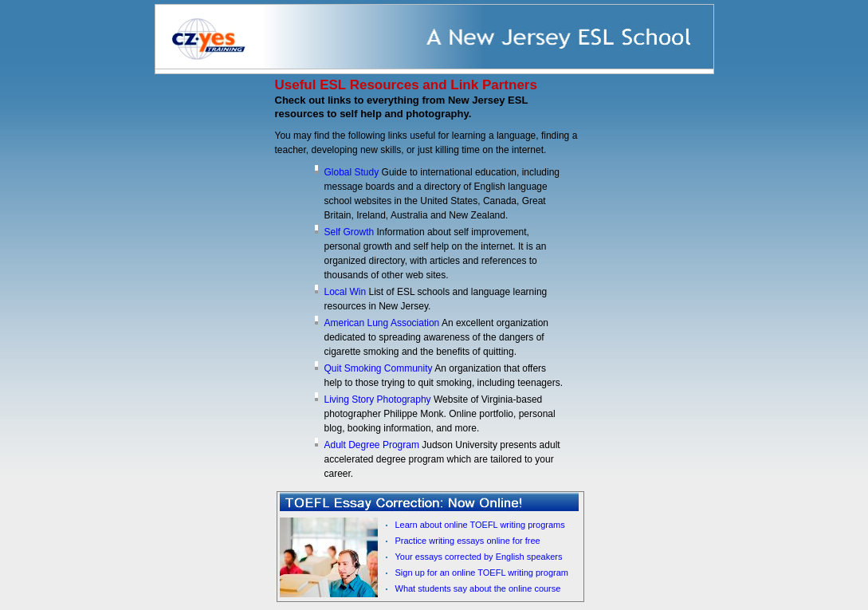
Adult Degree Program (372, 445)
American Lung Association (383, 323)
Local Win (347, 292)
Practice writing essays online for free (468, 541)
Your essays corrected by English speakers (479, 557)
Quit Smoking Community (380, 368)
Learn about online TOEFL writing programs (480, 525)
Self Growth (351, 232)
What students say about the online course (478, 588)
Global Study (353, 172)
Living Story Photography (379, 399)
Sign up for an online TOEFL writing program (482, 573)
